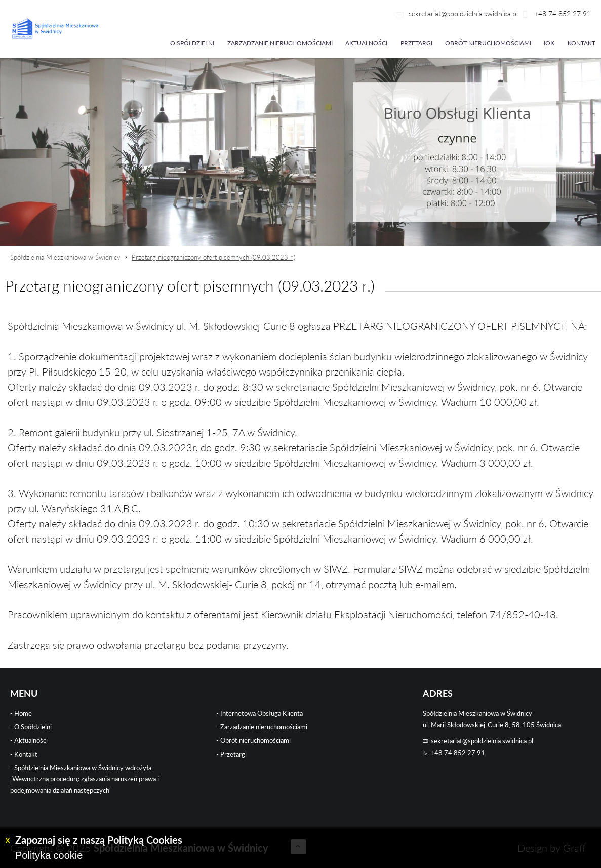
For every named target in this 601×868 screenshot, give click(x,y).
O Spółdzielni (33, 727)
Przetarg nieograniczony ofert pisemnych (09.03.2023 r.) (213, 257)
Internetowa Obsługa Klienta (262, 713)
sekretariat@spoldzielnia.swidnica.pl (463, 13)
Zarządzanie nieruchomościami (280, 43)
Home (23, 713)
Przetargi (416, 43)
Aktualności (366, 43)
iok (549, 43)
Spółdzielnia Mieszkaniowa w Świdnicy (65, 257)
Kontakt (582, 43)
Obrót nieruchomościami (488, 43)
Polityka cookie (49, 855)
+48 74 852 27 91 (562, 13)
